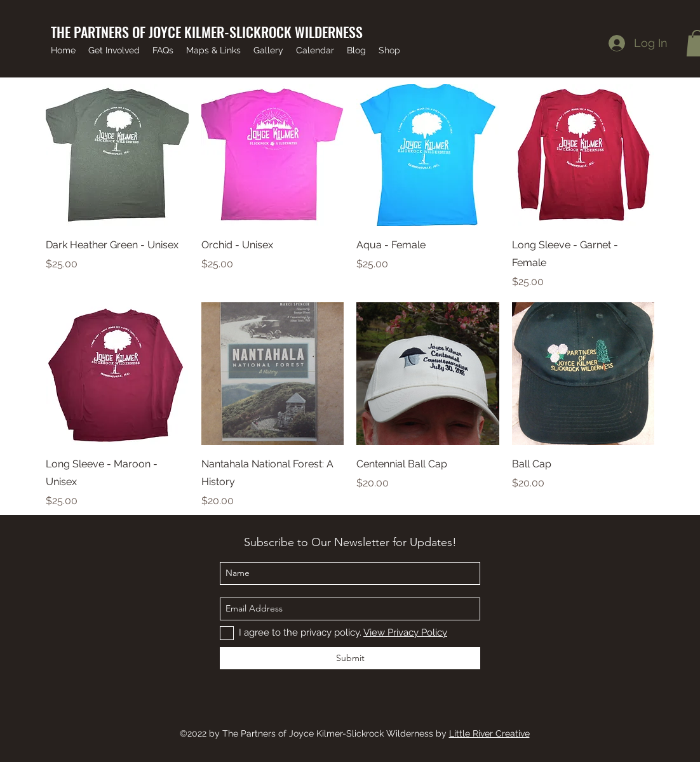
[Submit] (350, 658)
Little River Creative (489, 733)
